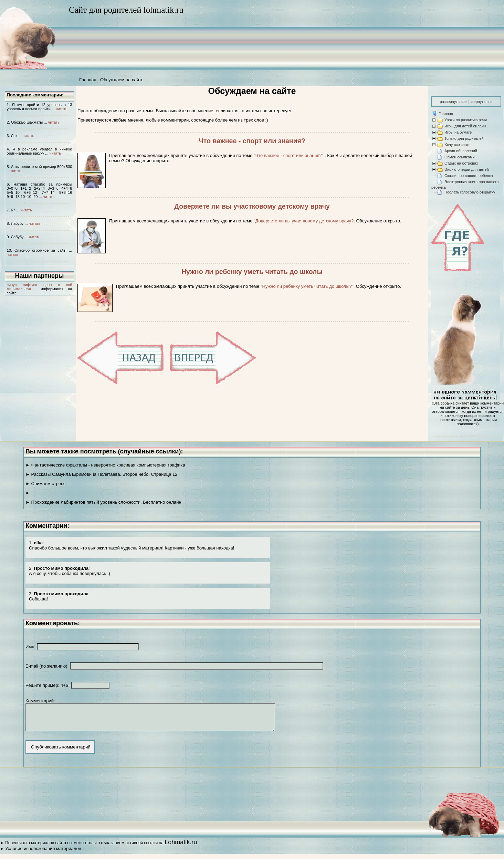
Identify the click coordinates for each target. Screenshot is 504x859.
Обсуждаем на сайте (122, 80)
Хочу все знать (458, 145)
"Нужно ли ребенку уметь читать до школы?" (307, 286)
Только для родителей (464, 138)
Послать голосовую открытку (470, 192)
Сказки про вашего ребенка (469, 176)
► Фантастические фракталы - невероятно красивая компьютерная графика (105, 465)
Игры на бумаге (458, 132)
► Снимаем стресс (45, 484)
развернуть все (453, 102)
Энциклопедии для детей (467, 169)
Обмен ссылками (460, 157)
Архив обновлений (461, 151)
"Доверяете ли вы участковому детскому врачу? (304, 221)
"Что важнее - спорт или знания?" (289, 155)
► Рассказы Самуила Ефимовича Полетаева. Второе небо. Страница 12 (101, 474)
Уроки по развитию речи (466, 120)
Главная (88, 80)
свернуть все (481, 102)
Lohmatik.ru (181, 847)
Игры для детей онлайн (465, 126)
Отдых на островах (461, 163)
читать (61, 109)
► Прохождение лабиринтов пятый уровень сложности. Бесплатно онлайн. (104, 502)
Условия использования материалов (43, 854)
